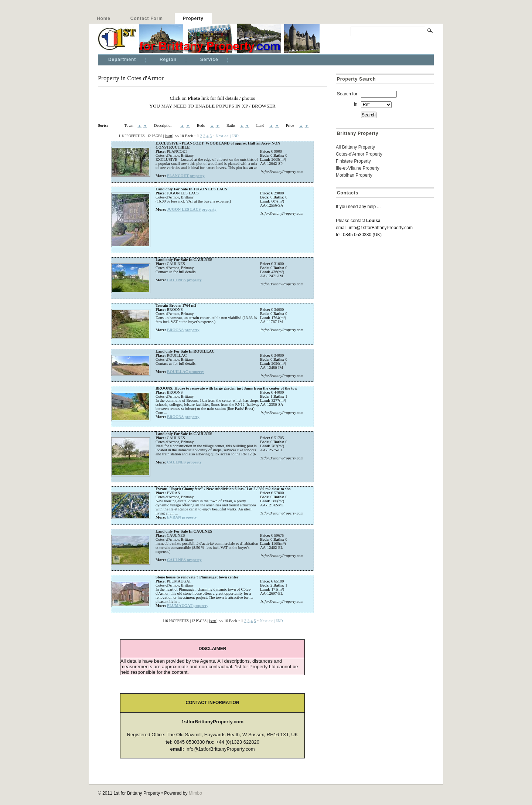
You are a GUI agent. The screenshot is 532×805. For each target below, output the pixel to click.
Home (104, 18)
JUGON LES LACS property (192, 209)
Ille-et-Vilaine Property (358, 168)
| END (234, 136)
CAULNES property (184, 280)
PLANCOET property (186, 176)
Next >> (222, 136)
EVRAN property (182, 517)
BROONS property (183, 330)
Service (209, 60)
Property (193, 18)
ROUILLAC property (185, 372)
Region (168, 60)
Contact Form (147, 18)
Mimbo (195, 793)
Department (122, 60)
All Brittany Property (355, 147)
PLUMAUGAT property (188, 606)
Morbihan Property (354, 175)
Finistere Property (353, 161)
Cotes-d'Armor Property (359, 154)
